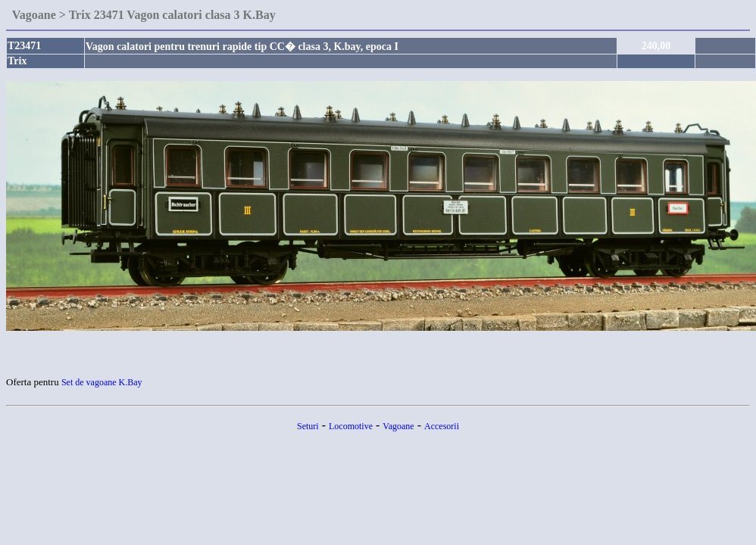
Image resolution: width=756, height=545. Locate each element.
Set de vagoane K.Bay (102, 382)
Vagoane (398, 426)
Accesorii (442, 426)
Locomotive (351, 426)
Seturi (308, 426)
